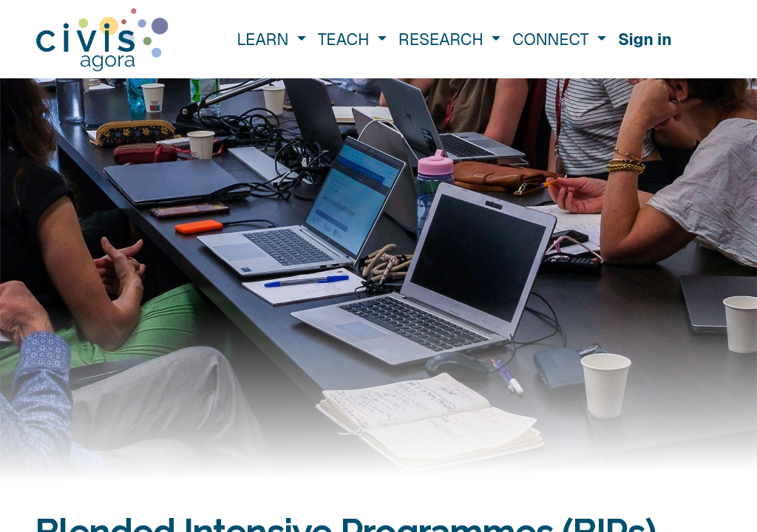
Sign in (645, 39)
